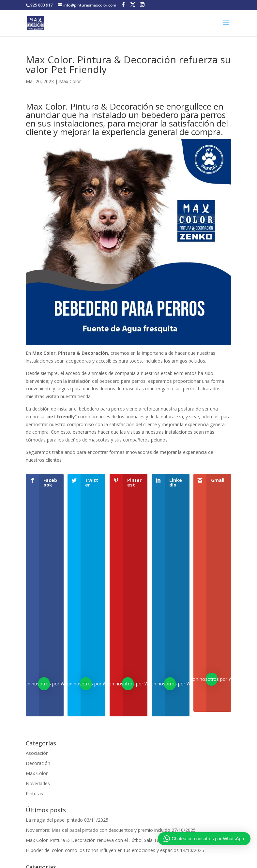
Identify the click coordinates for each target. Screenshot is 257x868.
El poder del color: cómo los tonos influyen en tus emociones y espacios (102, 850)
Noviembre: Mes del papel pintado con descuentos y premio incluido (98, 830)
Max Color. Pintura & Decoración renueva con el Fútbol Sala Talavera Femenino (110, 840)
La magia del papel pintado (54, 820)
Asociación (37, 753)
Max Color (70, 81)
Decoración (38, 763)
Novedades (38, 783)
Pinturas (34, 793)
